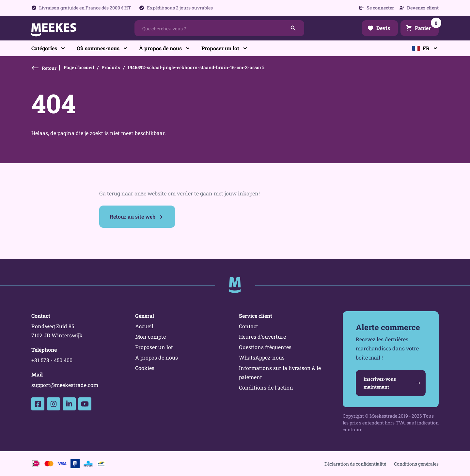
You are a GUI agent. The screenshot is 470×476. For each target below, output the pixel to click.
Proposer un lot (154, 347)
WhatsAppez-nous (262, 357)
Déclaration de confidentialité (355, 464)
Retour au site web (133, 216)
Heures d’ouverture (262, 337)
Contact (249, 326)
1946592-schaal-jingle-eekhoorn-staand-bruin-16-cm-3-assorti (196, 67)
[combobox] (219, 28)
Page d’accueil (79, 67)
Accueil (144, 326)
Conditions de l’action (266, 387)
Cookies (145, 368)
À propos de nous (157, 357)
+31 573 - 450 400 (52, 360)
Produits (111, 67)
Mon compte (150, 337)
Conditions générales (416, 464)
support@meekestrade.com (65, 385)
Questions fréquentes (265, 347)
